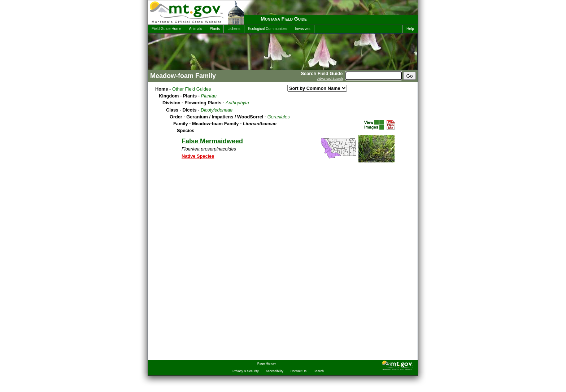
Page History (267, 363)
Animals (195, 29)
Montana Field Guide (284, 19)
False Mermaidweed (212, 141)
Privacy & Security (246, 371)
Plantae (209, 96)
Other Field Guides (191, 89)
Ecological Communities (268, 29)
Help (410, 29)
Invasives (303, 29)
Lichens (234, 29)
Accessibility (275, 371)
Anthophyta (237, 103)
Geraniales (279, 117)
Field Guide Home (166, 29)
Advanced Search (330, 79)
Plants (215, 29)
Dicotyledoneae (217, 110)
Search (319, 371)
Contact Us (299, 371)
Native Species (198, 156)
